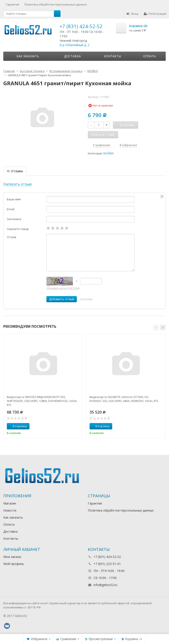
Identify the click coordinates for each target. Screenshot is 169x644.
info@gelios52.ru (105, 585)
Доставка (72, 56)
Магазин (10, 503)
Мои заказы (12, 557)
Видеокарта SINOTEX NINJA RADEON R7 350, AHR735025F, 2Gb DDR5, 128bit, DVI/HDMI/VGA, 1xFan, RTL (42, 401)
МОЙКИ (108, 153)
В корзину (17, 426)
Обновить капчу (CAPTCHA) (63, 288)
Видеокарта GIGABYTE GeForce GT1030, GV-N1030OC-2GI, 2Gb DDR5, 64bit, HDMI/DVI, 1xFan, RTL (124, 399)
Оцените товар (18, 229)
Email (11, 209)
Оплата (149, 56)
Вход (132, 14)
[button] (156, 327)
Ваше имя (14, 199)
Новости (10, 510)
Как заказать (28, 56)
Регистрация (155, 14)
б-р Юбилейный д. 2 (74, 45)
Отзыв (12, 237)
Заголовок (14, 219)
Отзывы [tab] (15, 171)
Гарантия (13, 4)
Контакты (112, 56)
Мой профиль (14, 564)
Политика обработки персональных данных (56, 4)
